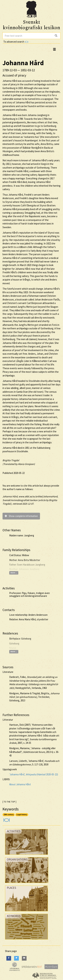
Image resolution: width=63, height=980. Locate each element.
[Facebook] (9, 958)
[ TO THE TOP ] (9, 802)
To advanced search (16, 42)
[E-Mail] (24, 958)
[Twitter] (16, 958)
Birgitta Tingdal (11, 460)
